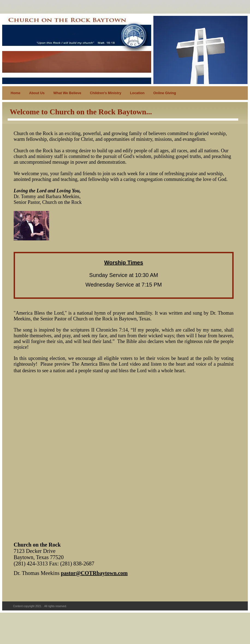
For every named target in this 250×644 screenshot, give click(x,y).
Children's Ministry (106, 93)
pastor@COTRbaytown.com (94, 573)
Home (16, 93)
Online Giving (165, 93)
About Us (37, 93)
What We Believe (67, 93)
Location (137, 93)
